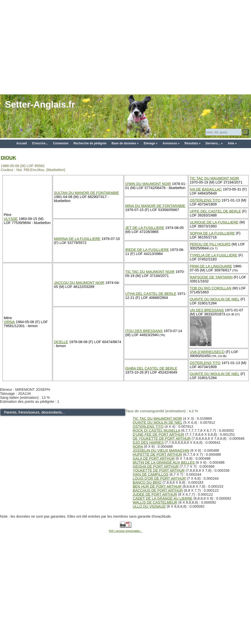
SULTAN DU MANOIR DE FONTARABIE (86, 193)
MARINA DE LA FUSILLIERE (77, 239)
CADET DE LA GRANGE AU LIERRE (163, 498)
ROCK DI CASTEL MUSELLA (156, 430)
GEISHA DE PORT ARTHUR (156, 466)
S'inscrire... (40, 143)
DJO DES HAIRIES (148, 442)
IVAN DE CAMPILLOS (151, 474)
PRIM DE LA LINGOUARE (211, 266)
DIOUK (8, 158)
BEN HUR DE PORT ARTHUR (157, 486)
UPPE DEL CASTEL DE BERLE (215, 211)
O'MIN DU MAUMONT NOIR (148, 184)
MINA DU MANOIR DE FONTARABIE (155, 206)
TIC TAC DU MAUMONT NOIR (214, 178)
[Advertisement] (47, 47)
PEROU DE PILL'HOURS (210, 244)
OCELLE (61, 342)
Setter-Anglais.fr (40, 105)
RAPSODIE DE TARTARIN (211, 277)
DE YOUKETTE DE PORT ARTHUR (162, 438)
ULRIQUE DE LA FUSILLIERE (214, 222)
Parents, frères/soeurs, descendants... (34, 412)
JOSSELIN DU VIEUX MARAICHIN (161, 450)
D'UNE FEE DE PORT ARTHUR (158, 434)
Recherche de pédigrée (90, 143)
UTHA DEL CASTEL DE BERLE (151, 294)
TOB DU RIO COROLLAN (211, 288)
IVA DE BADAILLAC (206, 189)
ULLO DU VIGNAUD (149, 506)
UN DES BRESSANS (207, 310)
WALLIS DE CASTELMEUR (155, 502)
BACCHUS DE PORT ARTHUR (158, 490)
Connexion (61, 143)
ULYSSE (11, 219)
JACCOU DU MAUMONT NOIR (79, 283)
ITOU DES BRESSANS (144, 331)
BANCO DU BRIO (147, 482)
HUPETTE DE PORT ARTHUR (157, 454)
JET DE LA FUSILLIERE (145, 228)
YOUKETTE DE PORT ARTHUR (159, 470)
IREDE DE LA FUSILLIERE (147, 250)
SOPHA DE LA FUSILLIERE (212, 233)
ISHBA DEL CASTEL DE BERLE (151, 368)
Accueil (22, 143)
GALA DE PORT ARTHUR (154, 458)
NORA (138, 446)
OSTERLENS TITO (205, 200)
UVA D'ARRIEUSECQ (207, 352)
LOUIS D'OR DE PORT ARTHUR (159, 478)
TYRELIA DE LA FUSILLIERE (213, 255)
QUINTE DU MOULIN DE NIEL (215, 299)
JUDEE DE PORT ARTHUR (155, 494)
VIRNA (9, 322)
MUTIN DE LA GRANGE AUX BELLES (164, 462)
